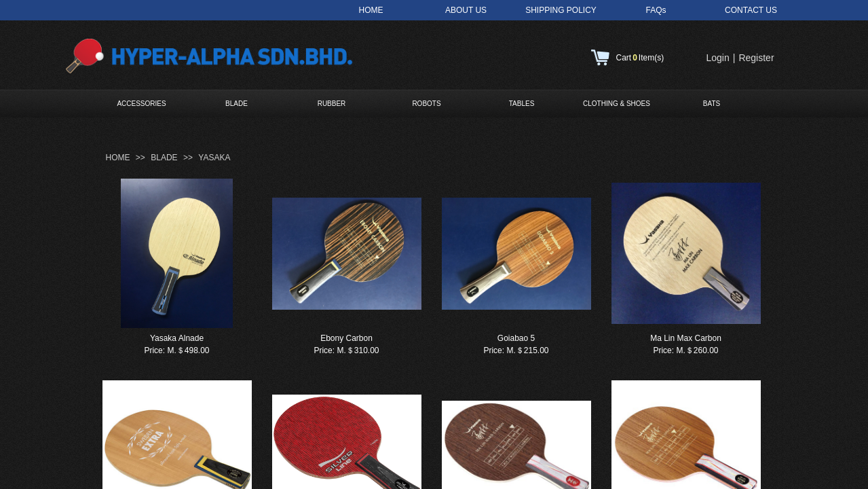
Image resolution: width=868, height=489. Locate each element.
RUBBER (332, 104)
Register (756, 58)
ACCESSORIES (141, 104)
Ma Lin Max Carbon (686, 338)
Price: (154, 350)
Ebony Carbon (346, 338)
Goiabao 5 (516, 338)
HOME (118, 158)
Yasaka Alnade (177, 338)
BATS (712, 104)
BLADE (237, 104)
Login (718, 58)
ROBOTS (426, 104)
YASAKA (214, 158)
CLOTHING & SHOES (617, 104)
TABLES (522, 104)
